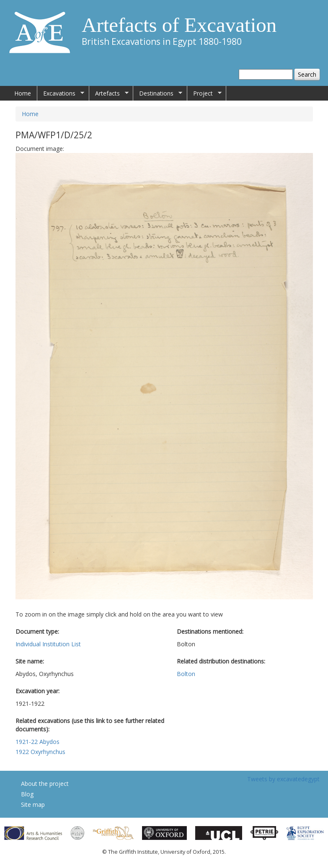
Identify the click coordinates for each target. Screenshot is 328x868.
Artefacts (109, 93)
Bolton (186, 674)
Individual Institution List (48, 644)
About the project (45, 784)
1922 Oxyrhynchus (40, 752)
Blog (27, 794)
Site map (33, 805)
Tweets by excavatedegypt (283, 779)
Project (204, 93)
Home (23, 93)
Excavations (61, 93)
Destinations (158, 93)
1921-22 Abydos (37, 742)
